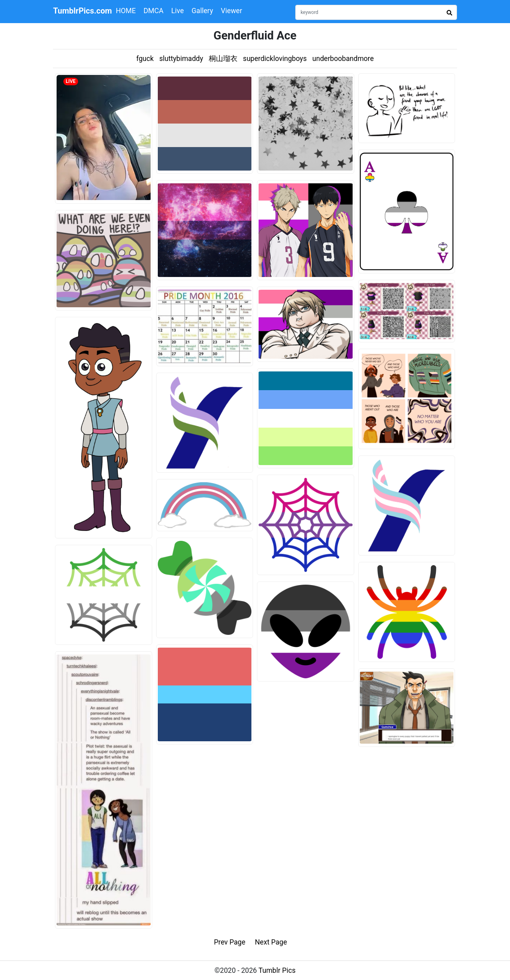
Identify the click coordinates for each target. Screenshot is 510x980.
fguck (145, 59)
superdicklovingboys (275, 59)
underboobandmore (343, 59)
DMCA (153, 11)
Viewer (231, 11)
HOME (126, 11)
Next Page (271, 942)
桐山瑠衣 (223, 59)
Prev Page (230, 942)
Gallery (202, 11)
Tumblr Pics (277, 970)
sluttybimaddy (181, 59)
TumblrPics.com (82, 11)
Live (178, 11)
